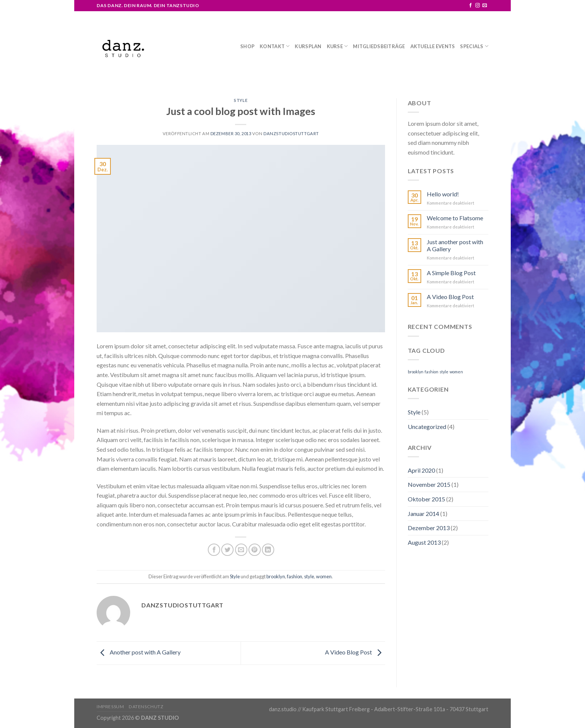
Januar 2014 (423, 514)
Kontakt (275, 46)
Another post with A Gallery (139, 652)
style (309, 576)
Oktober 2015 (426, 499)
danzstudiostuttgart (291, 133)
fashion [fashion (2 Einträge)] (431, 372)
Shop (247, 46)
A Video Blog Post (355, 652)
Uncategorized (427, 427)
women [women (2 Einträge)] (456, 372)
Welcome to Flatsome (455, 218)
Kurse (337, 46)
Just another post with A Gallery (455, 245)
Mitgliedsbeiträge (379, 46)
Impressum (110, 707)
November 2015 (429, 484)
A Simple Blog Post (451, 273)
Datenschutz (146, 707)
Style (241, 100)
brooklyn (276, 576)
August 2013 (424, 542)
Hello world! (443, 194)
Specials (474, 46)
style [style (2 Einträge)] (444, 372)
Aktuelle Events (433, 46)
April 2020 (421, 470)
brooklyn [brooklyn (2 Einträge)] (416, 372)
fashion (295, 576)
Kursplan (308, 46)
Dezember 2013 (429, 528)
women (324, 576)
